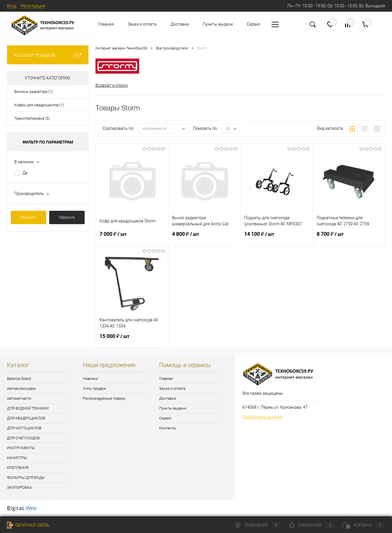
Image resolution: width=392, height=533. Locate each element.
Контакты (168, 428)
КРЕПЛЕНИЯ (18, 468)
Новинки (90, 379)
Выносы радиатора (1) (33, 92)
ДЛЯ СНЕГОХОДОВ (23, 438)
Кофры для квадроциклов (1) (39, 105)
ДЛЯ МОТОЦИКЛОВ (24, 428)
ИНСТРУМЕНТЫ (21, 448)
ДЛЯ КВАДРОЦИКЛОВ (26, 418)
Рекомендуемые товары (104, 398)
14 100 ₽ (276, 238)
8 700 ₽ (349, 238)
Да (25, 173)
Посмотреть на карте (262, 417)
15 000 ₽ (132, 340)
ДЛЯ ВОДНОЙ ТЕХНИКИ (28, 408)
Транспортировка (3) (32, 118)
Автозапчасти (19, 398)
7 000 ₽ (132, 238)
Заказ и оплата (142, 24)
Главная (106, 24)
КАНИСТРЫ (17, 458)
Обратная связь (28, 525)
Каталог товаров (48, 55)
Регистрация (33, 6)
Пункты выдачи (218, 24)
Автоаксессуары (22, 388)
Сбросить (67, 217)
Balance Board (19, 379)
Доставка (180, 24)
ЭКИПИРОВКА (19, 487)
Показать (28, 217)
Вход (12, 6)
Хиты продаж (94, 388)
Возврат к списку (112, 85)
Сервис (254, 24)
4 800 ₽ (204, 238)
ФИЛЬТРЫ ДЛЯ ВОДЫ (26, 478)
